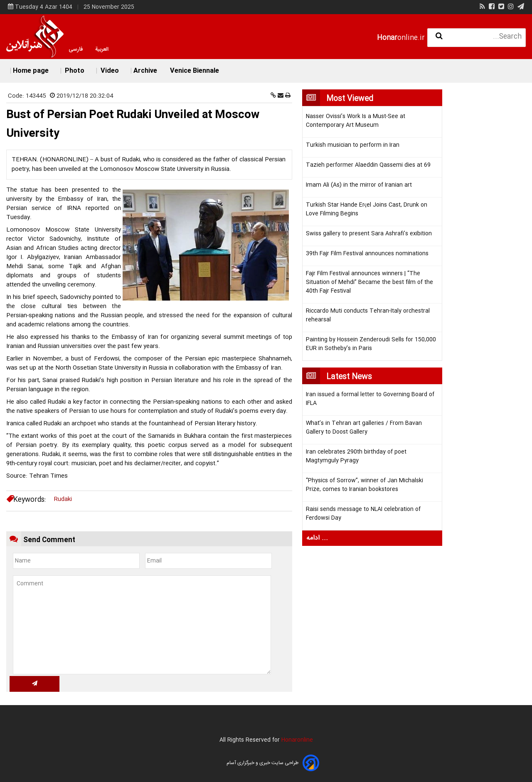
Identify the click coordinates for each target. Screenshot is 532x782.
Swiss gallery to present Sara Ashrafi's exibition (369, 234)
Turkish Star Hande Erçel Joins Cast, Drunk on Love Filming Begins (367, 210)
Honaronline (297, 740)
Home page (31, 71)
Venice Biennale (195, 71)
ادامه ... (317, 538)
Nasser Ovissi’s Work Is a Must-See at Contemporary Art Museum (356, 121)
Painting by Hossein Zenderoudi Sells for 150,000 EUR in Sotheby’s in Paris (371, 344)
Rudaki (63, 499)
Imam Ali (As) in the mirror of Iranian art (359, 185)
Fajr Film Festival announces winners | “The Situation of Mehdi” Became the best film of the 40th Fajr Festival (369, 282)
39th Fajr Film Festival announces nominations (367, 254)
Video (109, 71)
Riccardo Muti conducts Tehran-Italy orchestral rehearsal (368, 316)
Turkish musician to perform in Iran (353, 145)
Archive (145, 71)
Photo (74, 71)
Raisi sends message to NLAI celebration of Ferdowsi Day (363, 514)
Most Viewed (350, 99)
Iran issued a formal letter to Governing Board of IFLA (370, 399)
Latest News (349, 377)
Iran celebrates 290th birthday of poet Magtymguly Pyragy (356, 456)
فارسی (76, 49)
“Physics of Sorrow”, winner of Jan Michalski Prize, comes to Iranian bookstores (365, 485)
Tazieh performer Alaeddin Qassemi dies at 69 (368, 165)
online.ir (401, 38)
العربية (102, 49)
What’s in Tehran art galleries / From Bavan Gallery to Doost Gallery (364, 428)
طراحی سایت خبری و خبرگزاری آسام (262, 763)
